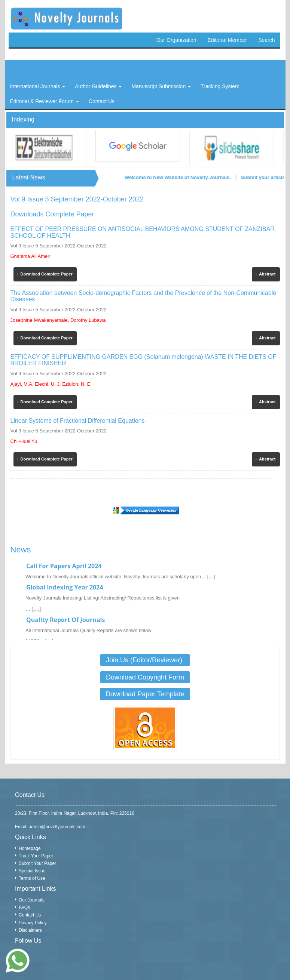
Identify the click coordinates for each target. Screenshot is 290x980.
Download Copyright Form (145, 677)
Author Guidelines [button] (98, 86)
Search (266, 40)
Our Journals (32, 900)
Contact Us (30, 915)
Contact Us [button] (102, 101)
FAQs (24, 907)
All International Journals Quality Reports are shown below (88, 634)
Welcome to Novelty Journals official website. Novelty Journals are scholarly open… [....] (120, 580)
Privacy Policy (33, 923)
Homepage (30, 848)
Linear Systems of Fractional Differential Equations (78, 421)
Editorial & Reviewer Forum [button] (45, 101)
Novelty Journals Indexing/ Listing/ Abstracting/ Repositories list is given (103, 601)
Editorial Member (227, 40)
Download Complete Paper (47, 274)
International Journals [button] (38, 86)
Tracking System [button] (220, 86)
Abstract (267, 274)
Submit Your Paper (37, 863)
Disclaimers (30, 930)
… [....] (33, 612)
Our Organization (176, 40)
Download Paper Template (145, 694)
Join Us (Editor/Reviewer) (145, 660)
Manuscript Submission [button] (161, 86)
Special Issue (32, 871)
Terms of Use (32, 878)
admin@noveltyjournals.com (57, 827)
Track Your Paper (36, 856)
